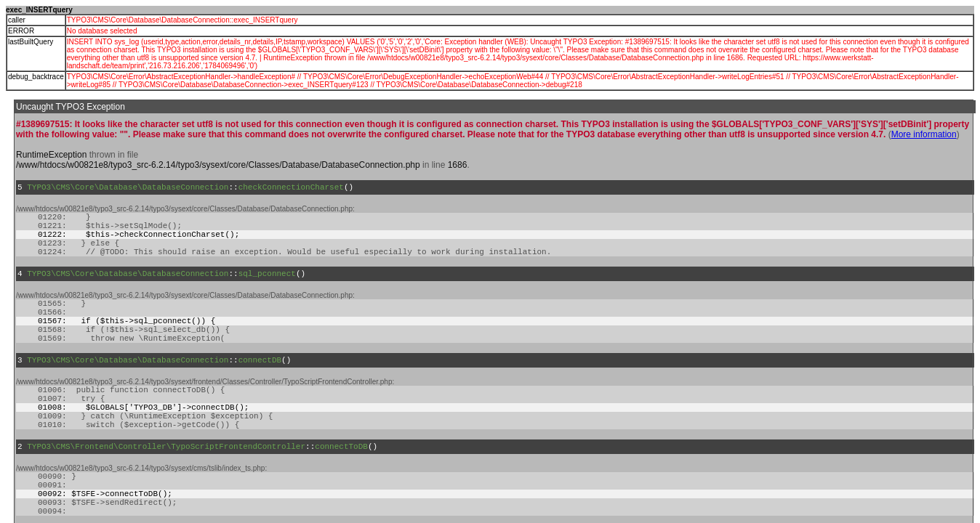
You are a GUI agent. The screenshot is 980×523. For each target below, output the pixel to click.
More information (924, 134)
